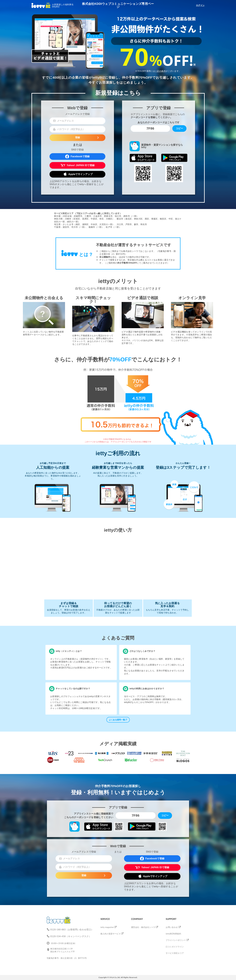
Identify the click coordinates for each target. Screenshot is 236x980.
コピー (179, 128)
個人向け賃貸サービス (110, 934)
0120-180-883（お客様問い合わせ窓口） (72, 929)
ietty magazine (107, 927)
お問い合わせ (172, 927)
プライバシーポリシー (176, 940)
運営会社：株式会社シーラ (143, 927)
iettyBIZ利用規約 (173, 934)
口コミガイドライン (175, 947)
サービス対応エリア (175, 953)
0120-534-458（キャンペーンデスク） (71, 936)
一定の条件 (160, 71)
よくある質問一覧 (118, 720)
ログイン (200, 5)
